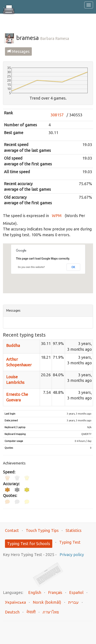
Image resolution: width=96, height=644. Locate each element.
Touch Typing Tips (42, 530)
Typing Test (70, 542)
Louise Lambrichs (15, 380)
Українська (15, 602)
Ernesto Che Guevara (17, 397)
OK (73, 267)
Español (76, 592)
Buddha (13, 345)
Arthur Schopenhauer (19, 362)
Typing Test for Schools (29, 544)
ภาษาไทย (51, 612)
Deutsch (12, 612)
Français (55, 592)
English (35, 592)
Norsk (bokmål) (47, 602)
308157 (57, 115)
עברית (73, 602)
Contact (12, 530)
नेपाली (31, 612)
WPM (57, 216)
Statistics (74, 530)
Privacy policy (72, 555)
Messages (18, 51)
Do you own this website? (31, 267)
